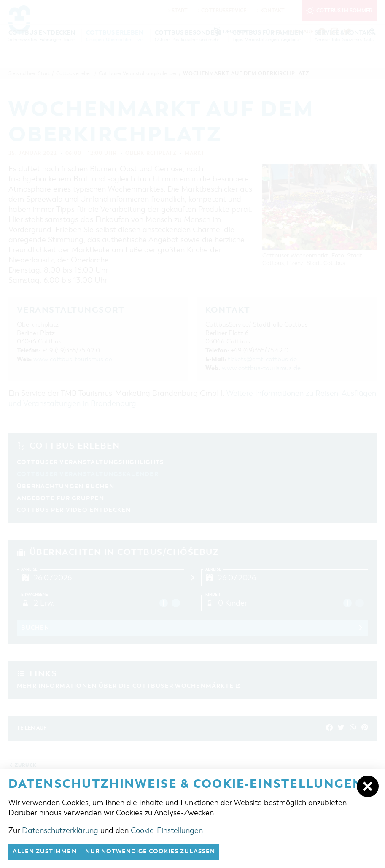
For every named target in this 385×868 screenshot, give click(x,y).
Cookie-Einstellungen (167, 830)
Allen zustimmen (47, 851)
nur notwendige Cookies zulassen (160, 851)
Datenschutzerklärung (60, 830)
